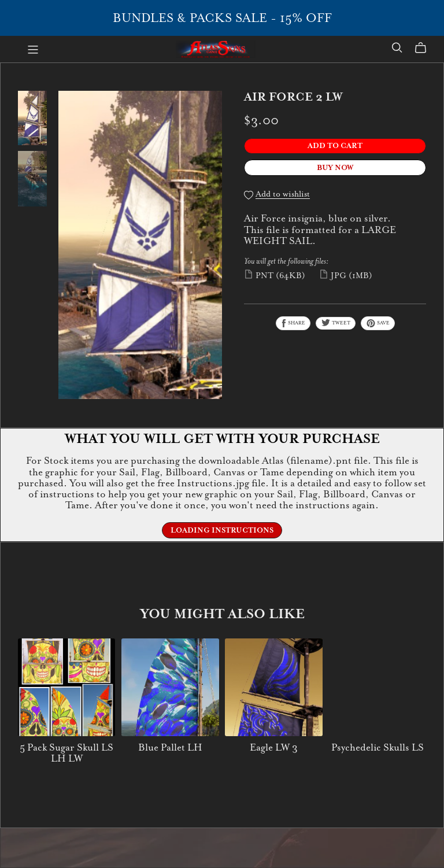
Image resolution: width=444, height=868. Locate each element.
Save (378, 323)
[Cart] (425, 48)
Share (293, 323)
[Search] (397, 48)
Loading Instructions (222, 530)
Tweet (336, 323)
